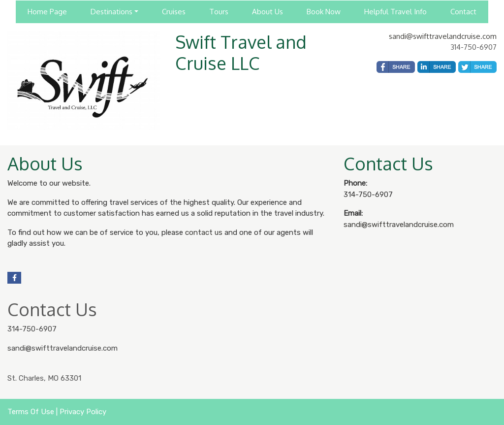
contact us (204, 232)
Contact (463, 12)
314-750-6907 (32, 329)
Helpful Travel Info (395, 12)
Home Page (47, 12)
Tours (219, 12)
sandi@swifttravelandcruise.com (443, 36)
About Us (268, 12)
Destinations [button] (111, 12)
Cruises (174, 12)
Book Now (324, 12)
